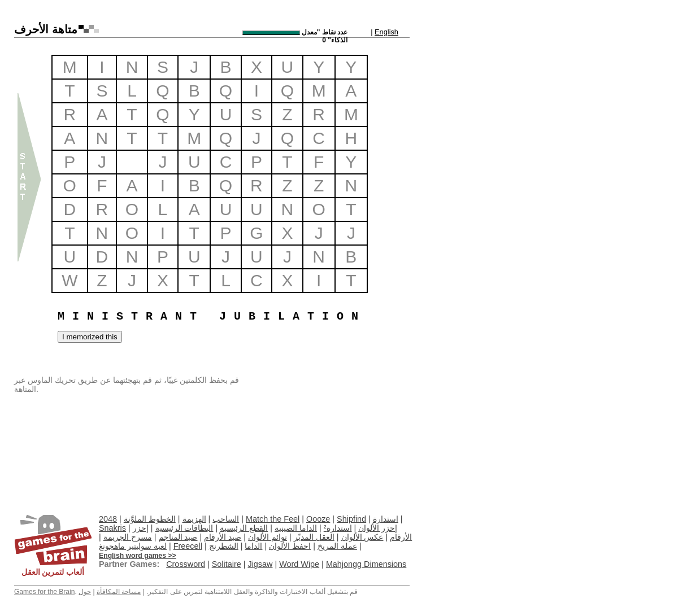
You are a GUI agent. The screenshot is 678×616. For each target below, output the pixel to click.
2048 (108, 519)
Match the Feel (273, 519)
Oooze (318, 519)
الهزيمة (194, 519)
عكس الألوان (362, 537)
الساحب (226, 519)
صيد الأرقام (223, 537)
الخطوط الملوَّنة (150, 519)
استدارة (386, 519)
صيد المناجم (178, 537)
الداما (253, 546)
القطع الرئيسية (244, 528)
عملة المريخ (337, 546)
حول (85, 592)
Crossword (186, 564)
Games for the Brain (44, 592)
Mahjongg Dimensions (366, 564)
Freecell (188, 546)
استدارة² (338, 528)
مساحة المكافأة (119, 592)
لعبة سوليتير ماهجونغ (133, 546)
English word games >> (138, 556)
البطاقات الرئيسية (184, 528)
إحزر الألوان (378, 528)
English (386, 32)
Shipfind (351, 519)
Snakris (112, 528)
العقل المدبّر (314, 537)
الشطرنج (224, 546)
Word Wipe (299, 564)
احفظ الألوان (290, 546)
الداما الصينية (296, 528)
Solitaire (227, 564)
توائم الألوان (268, 537)
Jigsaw (260, 564)
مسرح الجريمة (128, 537)
